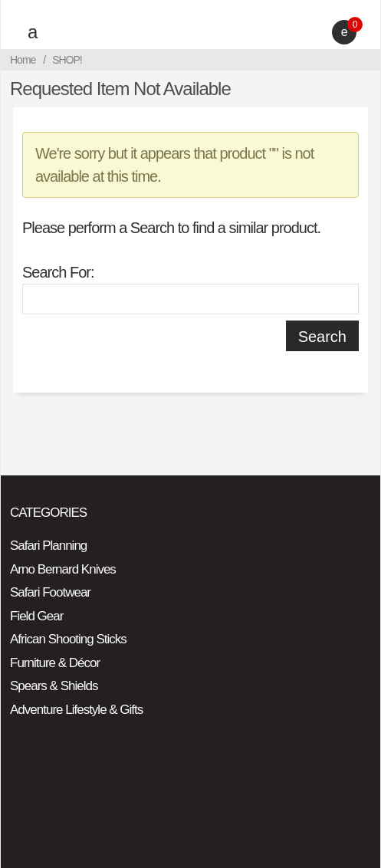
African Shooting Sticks (68, 639)
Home (23, 60)
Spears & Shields (54, 686)
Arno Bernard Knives (63, 569)
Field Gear (36, 616)
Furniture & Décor (55, 663)
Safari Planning (48, 546)
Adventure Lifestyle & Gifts (76, 710)
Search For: (58, 272)
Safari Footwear (50, 592)
